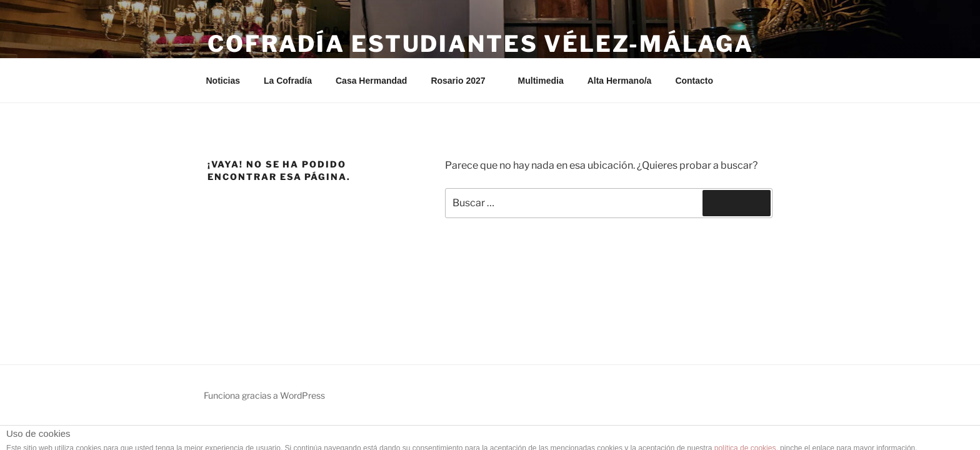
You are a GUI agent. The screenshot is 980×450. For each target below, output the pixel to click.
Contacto (694, 81)
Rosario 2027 (464, 81)
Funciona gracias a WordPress (264, 395)
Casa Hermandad (371, 81)
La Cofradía (288, 81)
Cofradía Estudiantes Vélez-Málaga (481, 44)
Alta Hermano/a (620, 81)
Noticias (223, 81)
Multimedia (541, 81)
